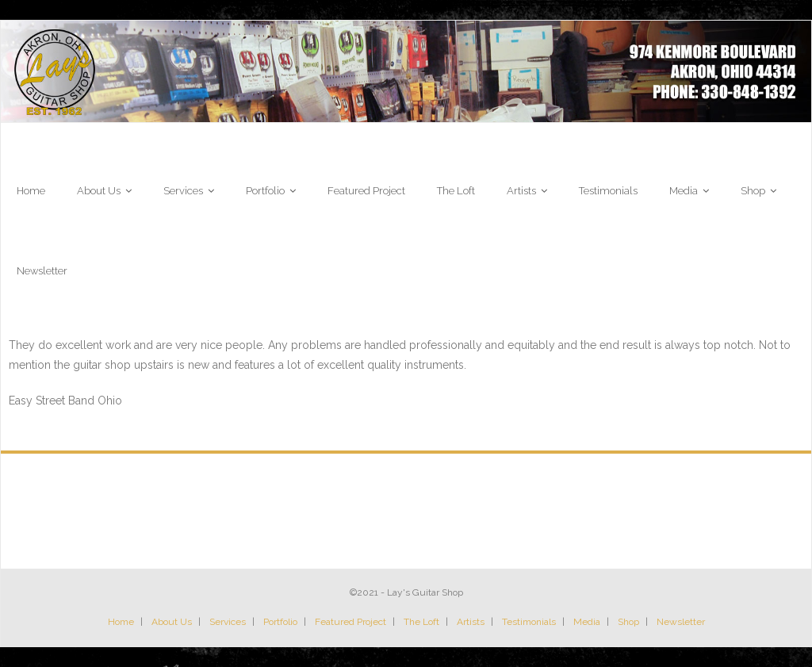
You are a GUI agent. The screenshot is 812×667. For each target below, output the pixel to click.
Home (121, 622)
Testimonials (529, 622)
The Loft (421, 622)
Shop (628, 622)
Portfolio (280, 622)
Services (228, 622)
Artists (471, 622)
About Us (172, 622)
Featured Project (350, 622)
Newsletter (681, 622)
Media (587, 622)
